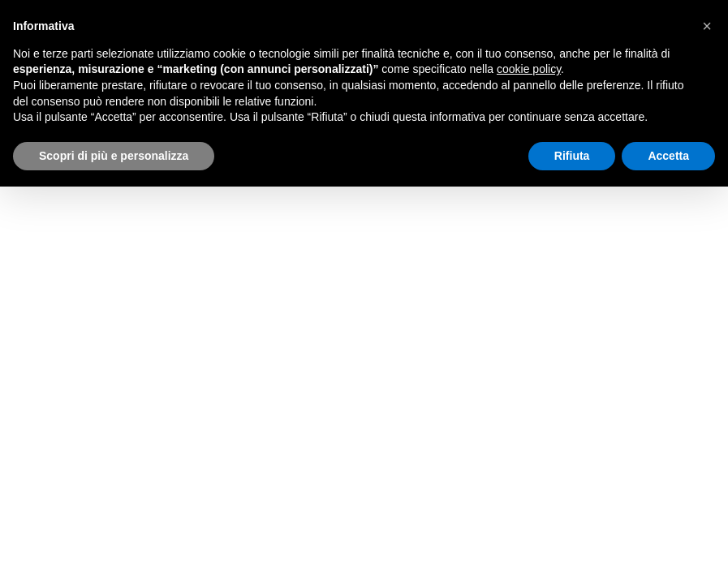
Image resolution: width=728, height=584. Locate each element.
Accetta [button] (668, 156)
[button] (707, 26)
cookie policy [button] (529, 69)
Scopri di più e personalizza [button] (114, 156)
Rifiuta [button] (572, 156)
